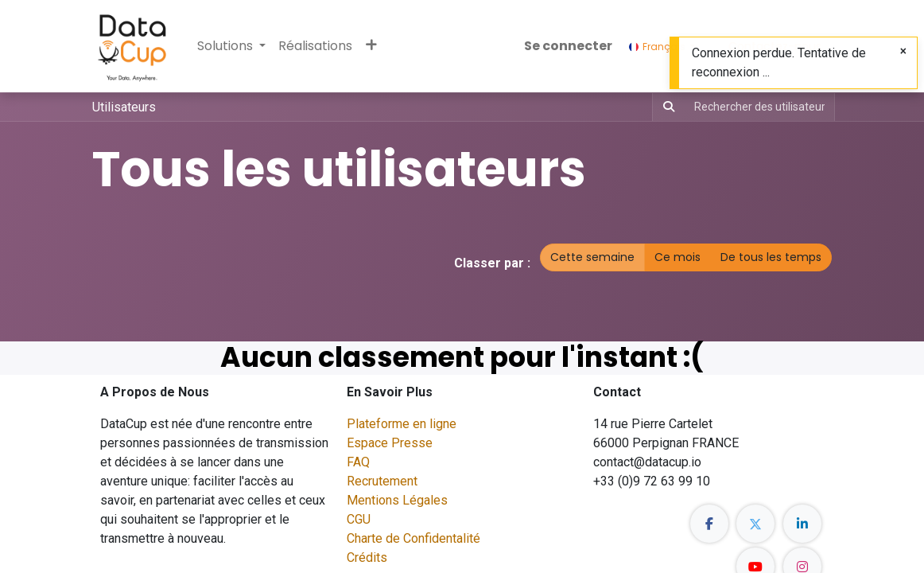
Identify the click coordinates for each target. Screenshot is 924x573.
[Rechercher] (666, 107)
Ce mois (677, 257)
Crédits (367, 557)
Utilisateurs (124, 107)
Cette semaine (592, 257)
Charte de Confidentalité (413, 538)
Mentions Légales (397, 500)
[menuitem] (315, 46)
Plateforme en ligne (402, 424)
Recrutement (382, 481)
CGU (359, 519)
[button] (371, 46)
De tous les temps (771, 257)
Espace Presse (390, 443)
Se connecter (568, 46)
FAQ (358, 462)
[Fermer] (903, 51)
